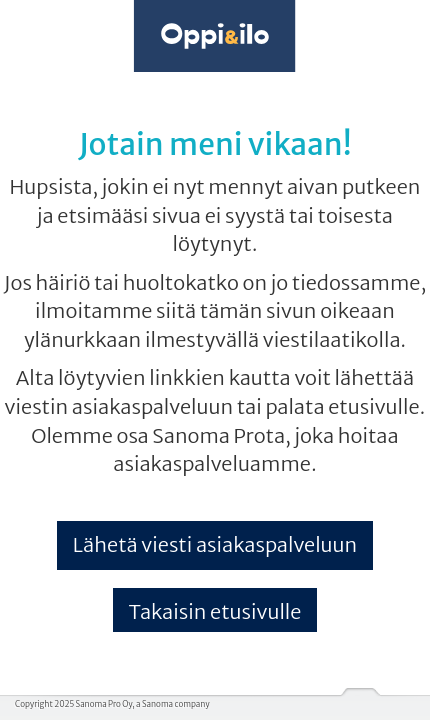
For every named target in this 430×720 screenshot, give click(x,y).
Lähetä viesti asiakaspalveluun (215, 544)
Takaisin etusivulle (215, 611)
